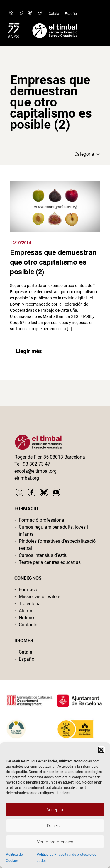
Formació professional (42, 520)
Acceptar (55, 810)
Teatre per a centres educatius (50, 562)
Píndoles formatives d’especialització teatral (57, 545)
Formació (29, 590)
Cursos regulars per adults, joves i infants (53, 531)
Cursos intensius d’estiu (43, 555)
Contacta (28, 625)
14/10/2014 (21, 243)
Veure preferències (55, 842)
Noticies (27, 618)
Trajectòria (30, 604)
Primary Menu (95, 29)
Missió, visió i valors (40, 597)
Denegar (55, 826)
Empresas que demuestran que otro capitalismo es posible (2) (53, 262)
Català (54, 14)
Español (71, 14)
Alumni (26, 611)
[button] (101, 750)
